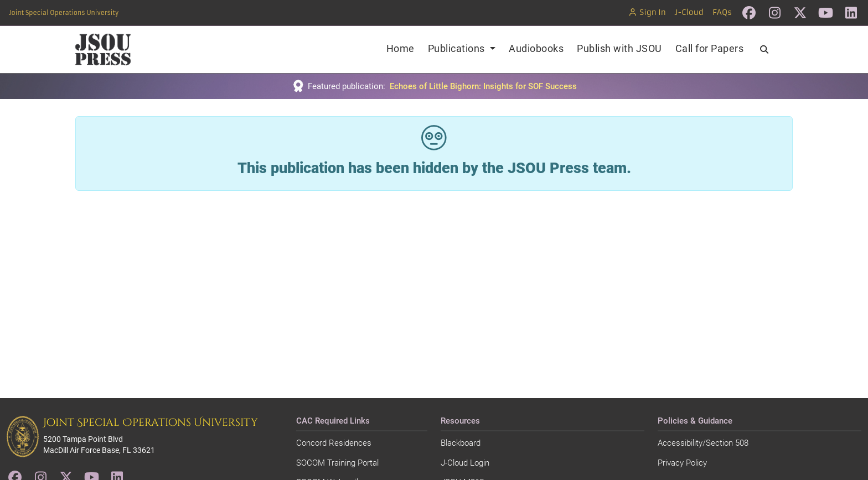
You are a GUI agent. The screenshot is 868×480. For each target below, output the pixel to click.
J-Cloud (689, 12)
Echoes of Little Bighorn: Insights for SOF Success (483, 86)
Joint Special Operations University (64, 13)
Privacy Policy (682, 463)
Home (401, 48)
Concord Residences (334, 443)
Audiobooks (536, 48)
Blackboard (461, 443)
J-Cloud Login (465, 463)
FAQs (722, 12)
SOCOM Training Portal (337, 463)
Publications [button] (458, 48)
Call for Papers (710, 48)
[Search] (764, 50)
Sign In (647, 12)
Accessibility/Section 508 (703, 443)
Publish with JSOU (619, 48)
